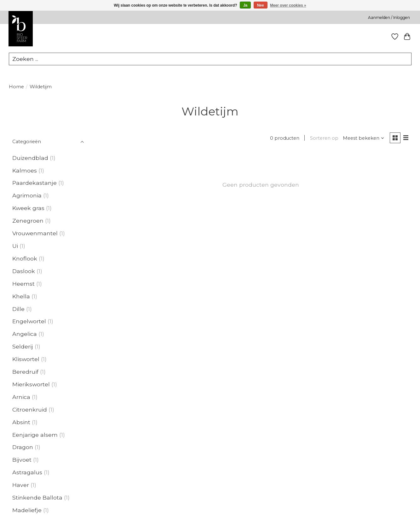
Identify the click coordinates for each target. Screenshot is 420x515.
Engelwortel (29, 322)
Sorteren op (324, 138)
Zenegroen (28, 221)
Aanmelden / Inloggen (389, 18)
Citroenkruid (30, 410)
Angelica (25, 334)
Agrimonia (27, 195)
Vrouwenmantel (35, 233)
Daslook (24, 271)
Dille (18, 309)
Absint (21, 422)
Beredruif (25, 372)
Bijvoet (22, 460)
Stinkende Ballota (37, 497)
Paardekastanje (35, 183)
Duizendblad (30, 158)
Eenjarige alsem (35, 435)
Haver (21, 485)
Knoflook (25, 258)
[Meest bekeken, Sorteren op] (363, 138)
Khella (21, 296)
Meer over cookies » (288, 5)
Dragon (23, 447)
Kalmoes (25, 170)
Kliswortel (26, 359)
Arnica (21, 397)
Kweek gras (28, 208)
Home (16, 87)
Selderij (23, 346)
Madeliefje (27, 510)
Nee (261, 5)
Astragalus (27, 472)
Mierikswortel (31, 384)
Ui (15, 246)
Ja (245, 5)
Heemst (23, 284)
